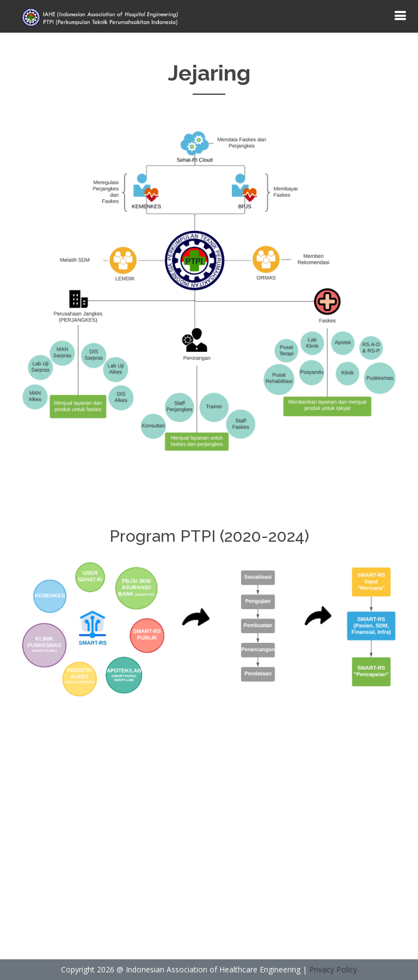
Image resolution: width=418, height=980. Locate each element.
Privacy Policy (333, 969)
